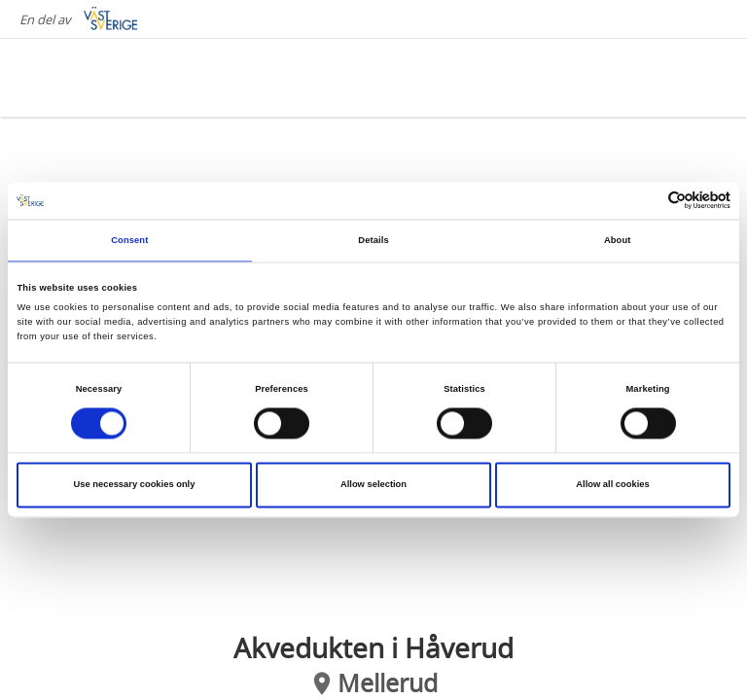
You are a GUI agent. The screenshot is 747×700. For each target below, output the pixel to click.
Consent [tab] (129, 240)
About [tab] (618, 240)
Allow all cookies (612, 485)
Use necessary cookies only (135, 485)
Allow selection (373, 485)
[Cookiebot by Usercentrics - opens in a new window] (645, 201)
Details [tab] (373, 240)
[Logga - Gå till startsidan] (97, 78)
